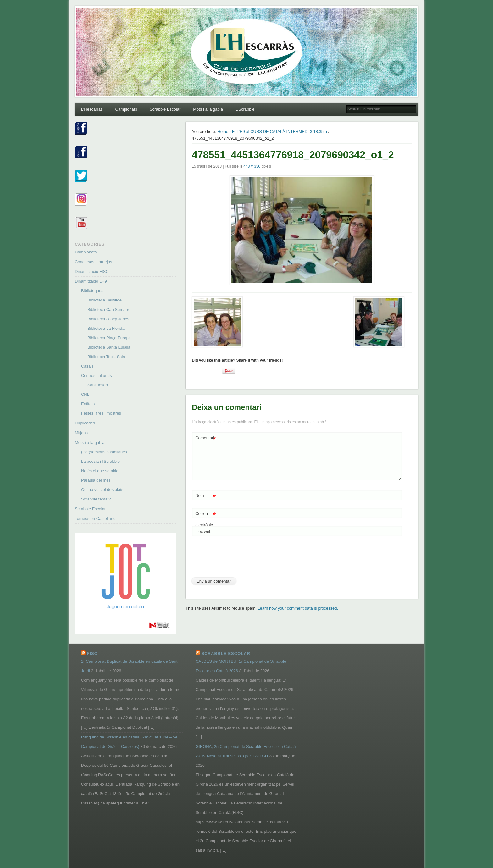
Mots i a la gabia (90, 442)
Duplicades (85, 423)
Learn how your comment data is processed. (298, 608)
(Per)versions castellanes (104, 452)
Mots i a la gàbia (208, 109)
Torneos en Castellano (95, 519)
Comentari (205, 438)
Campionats (126, 109)
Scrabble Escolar (165, 109)
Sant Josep (98, 385)
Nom (205, 496)
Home (223, 132)
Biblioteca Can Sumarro (109, 310)
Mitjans (81, 433)
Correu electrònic (205, 518)
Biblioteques (92, 291)
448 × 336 (252, 166)
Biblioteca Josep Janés (108, 319)
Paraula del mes (96, 480)
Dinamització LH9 (91, 281)
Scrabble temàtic (96, 499)
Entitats (88, 404)
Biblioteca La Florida (106, 328)
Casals (87, 366)
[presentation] (240, 559)
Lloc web (203, 531)
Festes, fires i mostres (101, 413)
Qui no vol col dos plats (102, 490)
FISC (92, 653)
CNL (85, 394)
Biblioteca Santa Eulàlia (109, 347)
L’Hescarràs (92, 109)
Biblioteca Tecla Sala (106, 357)
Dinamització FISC (92, 271)
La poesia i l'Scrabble (100, 461)
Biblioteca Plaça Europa (109, 338)
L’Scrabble (245, 109)
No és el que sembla (100, 471)
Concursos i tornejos (94, 262)
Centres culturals (97, 376)
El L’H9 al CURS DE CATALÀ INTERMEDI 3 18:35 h (280, 132)
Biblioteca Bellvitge (105, 300)
